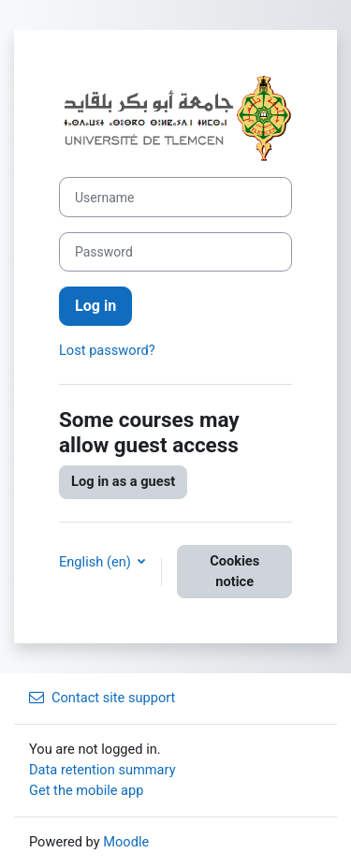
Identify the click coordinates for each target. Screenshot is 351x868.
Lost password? (107, 350)
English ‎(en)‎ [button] (96, 562)
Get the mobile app (86, 790)
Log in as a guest (123, 481)
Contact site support (102, 698)
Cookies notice (234, 571)
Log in (95, 306)
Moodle (126, 842)
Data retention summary (102, 770)
